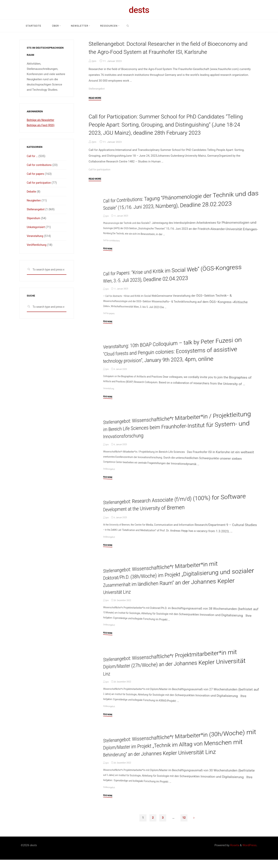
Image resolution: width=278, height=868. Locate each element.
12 (184, 826)
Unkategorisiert (37, 227)
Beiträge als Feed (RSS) (42, 125)
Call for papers (109, 321)
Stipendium (34, 218)
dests (139, 10)
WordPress (250, 854)
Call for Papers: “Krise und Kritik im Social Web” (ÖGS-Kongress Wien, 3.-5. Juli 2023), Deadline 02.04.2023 (179, 281)
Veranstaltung (109, 396)
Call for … (33, 156)
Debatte (32, 192)
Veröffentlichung (37, 245)
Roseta (234, 854)
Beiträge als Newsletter (42, 120)
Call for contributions (112, 248)
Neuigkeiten (34, 200)
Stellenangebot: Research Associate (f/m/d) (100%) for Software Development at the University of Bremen (181, 510)
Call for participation (100, 169)
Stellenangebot (97, 88)
